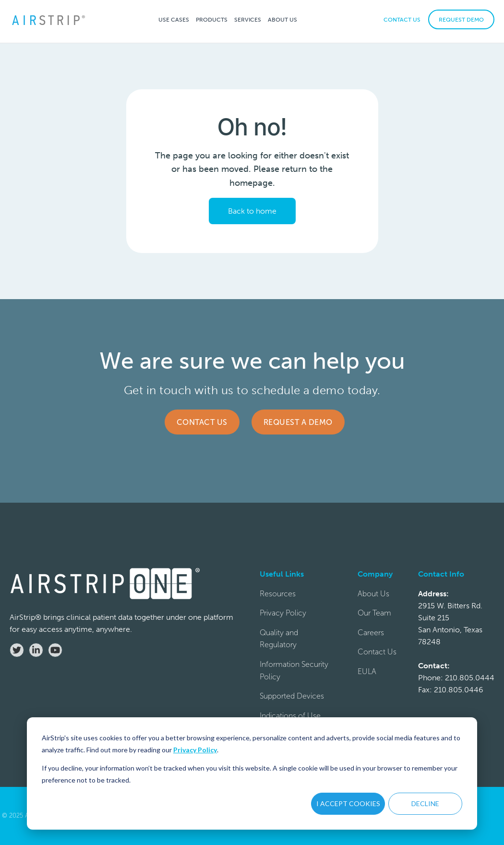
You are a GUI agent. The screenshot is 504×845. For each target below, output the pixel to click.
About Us (373, 594)
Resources (278, 594)
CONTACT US (402, 20)
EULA (367, 671)
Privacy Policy (195, 750)
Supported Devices (292, 696)
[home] (48, 19)
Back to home (252, 211)
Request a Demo (298, 422)
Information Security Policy (294, 670)
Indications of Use (290, 716)
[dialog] (252, 773)
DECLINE (425, 803)
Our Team (374, 613)
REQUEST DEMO (461, 20)
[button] (174, 19)
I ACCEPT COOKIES (348, 803)
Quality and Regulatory (279, 639)
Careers (371, 633)
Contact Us (202, 422)
